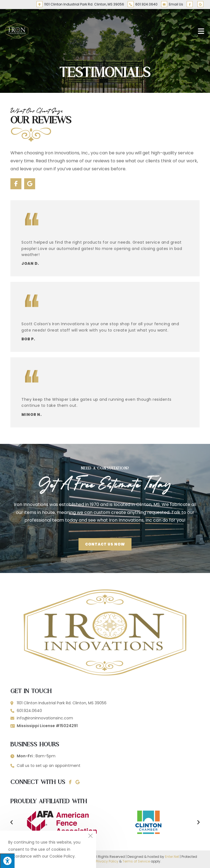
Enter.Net (172, 857)
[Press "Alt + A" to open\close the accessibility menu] (7, 861)
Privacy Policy (107, 861)
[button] (12, 822)
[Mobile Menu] (201, 31)
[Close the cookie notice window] (90, 836)
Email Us (172, 4)
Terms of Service (136, 861)
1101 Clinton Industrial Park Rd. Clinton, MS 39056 (80, 4)
